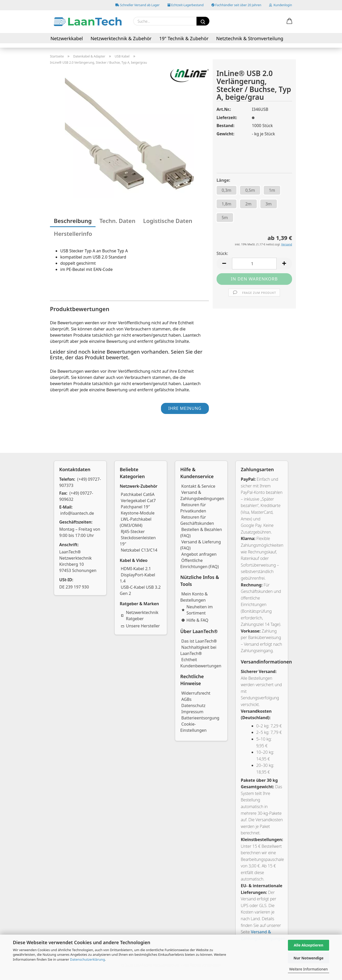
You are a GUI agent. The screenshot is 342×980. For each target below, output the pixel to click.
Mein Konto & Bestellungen (194, 597)
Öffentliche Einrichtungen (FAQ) (200, 563)
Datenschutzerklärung (88, 959)
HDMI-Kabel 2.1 (136, 569)
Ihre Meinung (185, 408)
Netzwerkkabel (67, 38)
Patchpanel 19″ (135, 507)
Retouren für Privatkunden (193, 508)
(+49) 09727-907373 (80, 482)
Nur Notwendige (309, 958)
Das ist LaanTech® (199, 641)
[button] (289, 21)
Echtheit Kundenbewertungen (201, 663)
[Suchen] (203, 21)
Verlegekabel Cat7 (138, 501)
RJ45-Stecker (133, 531)
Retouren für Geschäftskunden (197, 520)
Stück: (222, 253)
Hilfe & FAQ (195, 620)
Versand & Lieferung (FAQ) (201, 545)
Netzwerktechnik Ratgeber (140, 616)
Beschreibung (73, 221)
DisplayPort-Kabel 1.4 (137, 578)
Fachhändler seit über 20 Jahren (236, 5)
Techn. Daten (117, 221)
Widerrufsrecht (196, 693)
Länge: (223, 180)
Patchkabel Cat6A (138, 494)
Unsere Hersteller (140, 626)
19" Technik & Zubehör (184, 38)
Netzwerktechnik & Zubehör (121, 38)
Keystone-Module (138, 513)
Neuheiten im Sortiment (197, 610)
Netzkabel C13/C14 (139, 550)
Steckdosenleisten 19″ (138, 541)
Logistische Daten (168, 221)
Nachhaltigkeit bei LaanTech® (198, 650)
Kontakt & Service (198, 486)
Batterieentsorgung (200, 718)
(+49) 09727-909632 (76, 496)
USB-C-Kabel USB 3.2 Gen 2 (140, 590)
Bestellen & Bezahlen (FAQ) (201, 533)
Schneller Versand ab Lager (138, 5)
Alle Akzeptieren (309, 945)
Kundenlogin (281, 5)
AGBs (186, 699)
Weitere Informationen (309, 969)
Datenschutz (193, 705)
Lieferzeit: (227, 118)
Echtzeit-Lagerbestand (186, 5)
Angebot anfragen (199, 554)
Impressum (192, 712)
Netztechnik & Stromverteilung (250, 38)
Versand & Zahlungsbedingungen (202, 495)
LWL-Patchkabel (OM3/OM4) (136, 522)
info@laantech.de (77, 513)
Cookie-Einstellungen (193, 727)
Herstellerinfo (73, 234)
